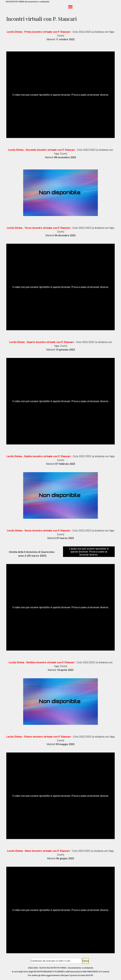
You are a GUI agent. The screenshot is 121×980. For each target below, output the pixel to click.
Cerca (86, 961)
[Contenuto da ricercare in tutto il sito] (56, 961)
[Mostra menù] (70, 7)
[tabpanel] (60, 36)
